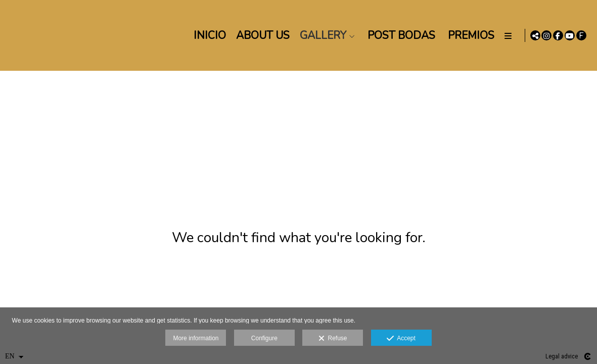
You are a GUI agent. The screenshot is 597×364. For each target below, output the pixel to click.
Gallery (321, 35)
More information (196, 338)
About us (261, 35)
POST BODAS (399, 35)
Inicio (208, 35)
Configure (264, 338)
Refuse (333, 339)
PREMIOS (469, 35)
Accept (401, 339)
